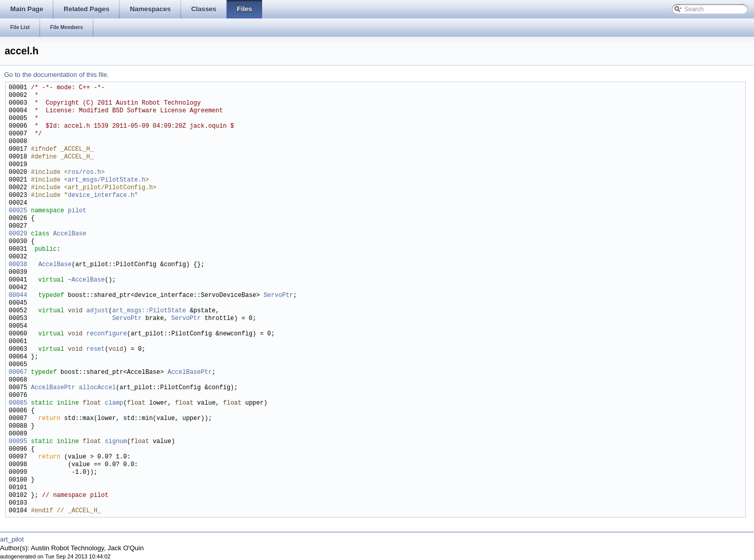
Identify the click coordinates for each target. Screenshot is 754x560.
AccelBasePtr (190, 373)
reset (95, 349)
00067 (18, 373)
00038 (18, 265)
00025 (18, 211)
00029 (18, 234)
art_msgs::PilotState (149, 311)
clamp (114, 403)
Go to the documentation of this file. (57, 75)
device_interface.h (101, 196)
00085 (18, 403)
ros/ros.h (84, 173)
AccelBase (70, 234)
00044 (18, 296)
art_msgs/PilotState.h (106, 180)
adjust (97, 311)
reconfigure (106, 334)
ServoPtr (279, 296)
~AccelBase (86, 280)
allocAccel (97, 388)
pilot (77, 211)
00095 (18, 442)
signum (116, 442)
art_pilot (12, 539)
